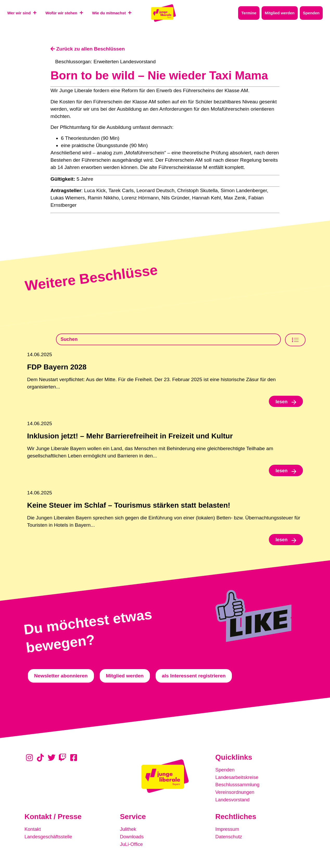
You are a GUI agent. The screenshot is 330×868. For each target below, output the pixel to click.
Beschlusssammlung (238, 787)
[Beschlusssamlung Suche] (168, 340)
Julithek (128, 830)
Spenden (225, 772)
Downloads (132, 838)
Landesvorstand (233, 801)
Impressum (228, 830)
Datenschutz (229, 838)
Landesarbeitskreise (238, 779)
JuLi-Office (132, 845)
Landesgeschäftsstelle (49, 838)
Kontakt (33, 830)
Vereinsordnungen (236, 794)
